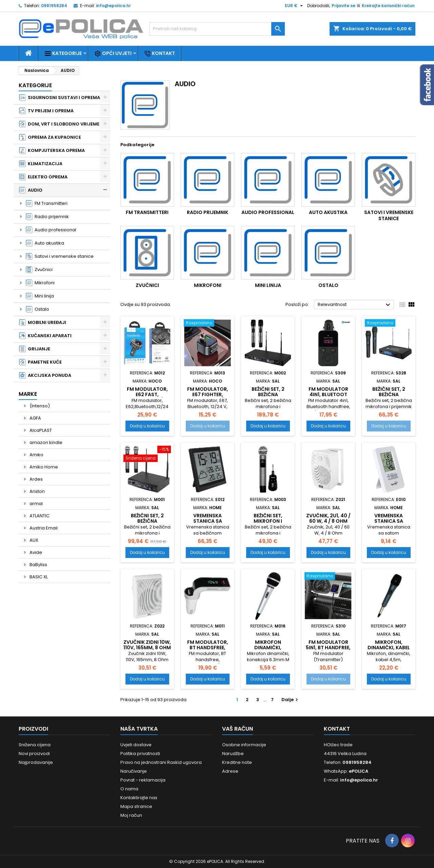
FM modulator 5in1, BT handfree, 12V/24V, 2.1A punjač (328, 650)
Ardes (36, 479)
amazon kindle (45, 442)
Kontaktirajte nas (139, 798)
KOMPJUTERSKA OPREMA (52, 151)
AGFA (35, 418)
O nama (129, 789)
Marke (28, 394)
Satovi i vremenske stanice (60, 256)
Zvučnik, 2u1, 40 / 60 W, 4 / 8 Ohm (328, 518)
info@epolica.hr (113, 6)
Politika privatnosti (140, 754)
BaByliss (38, 565)
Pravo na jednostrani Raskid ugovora (161, 762)
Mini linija (40, 296)
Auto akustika (45, 243)
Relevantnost (355, 305)
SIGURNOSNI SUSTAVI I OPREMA (60, 98)
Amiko (36, 455)
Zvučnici (39, 270)
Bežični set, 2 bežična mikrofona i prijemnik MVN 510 (389, 397)
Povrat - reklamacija (143, 780)
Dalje (291, 700)
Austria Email (43, 528)
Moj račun (131, 815)
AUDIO (31, 190)
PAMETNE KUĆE (40, 362)
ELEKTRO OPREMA (43, 177)
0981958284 (54, 6)
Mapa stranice (136, 806)
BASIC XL (38, 577)
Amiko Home (43, 467)
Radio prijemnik (47, 217)
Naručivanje (134, 771)
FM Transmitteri (47, 204)
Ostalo (37, 309)
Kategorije (63, 53)
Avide (35, 552)
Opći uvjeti (113, 53)
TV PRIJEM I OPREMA (46, 111)
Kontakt (160, 53)
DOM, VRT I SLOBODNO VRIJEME (59, 124)
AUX (33, 540)
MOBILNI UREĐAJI (43, 323)
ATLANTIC (39, 516)
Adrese (230, 771)
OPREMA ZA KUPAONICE (50, 137)
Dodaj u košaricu (147, 426)
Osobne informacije (244, 745)
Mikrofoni (40, 283)
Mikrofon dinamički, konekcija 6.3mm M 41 (268, 650)
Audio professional (51, 230)
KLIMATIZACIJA (41, 164)
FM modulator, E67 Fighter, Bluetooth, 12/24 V (208, 397)
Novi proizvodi (34, 754)
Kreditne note (237, 762)
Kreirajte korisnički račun (388, 6)
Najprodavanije (36, 762)
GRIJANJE (35, 349)
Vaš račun (238, 729)
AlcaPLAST (40, 430)
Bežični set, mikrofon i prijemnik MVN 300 (268, 524)
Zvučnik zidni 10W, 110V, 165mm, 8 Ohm (147, 645)
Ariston (37, 491)
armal (36, 504)
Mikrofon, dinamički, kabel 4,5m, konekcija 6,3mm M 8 (389, 650)
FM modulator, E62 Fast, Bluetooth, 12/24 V (147, 397)
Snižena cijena (35, 745)
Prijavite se (343, 6)
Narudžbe (233, 754)
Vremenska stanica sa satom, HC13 (389, 521)
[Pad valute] (295, 6)
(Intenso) (39, 406)
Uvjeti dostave (136, 745)
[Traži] (217, 29)
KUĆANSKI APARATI (45, 336)
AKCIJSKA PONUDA (45, 375)
